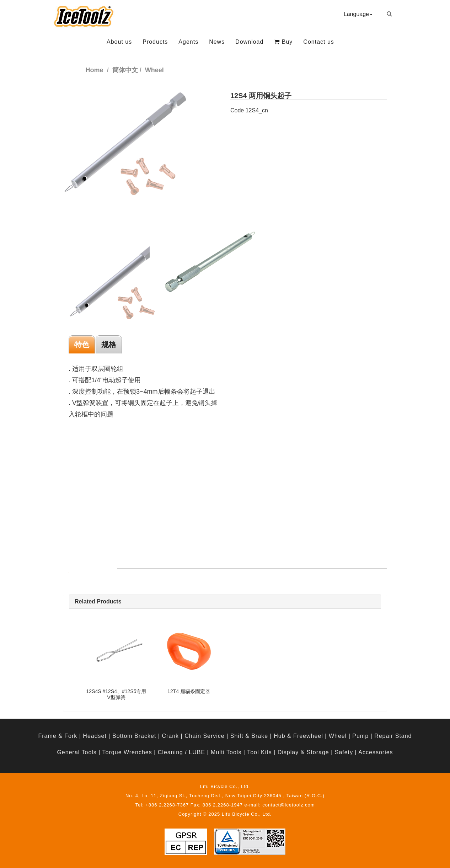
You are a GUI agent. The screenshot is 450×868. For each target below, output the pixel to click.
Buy (283, 42)
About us (119, 42)
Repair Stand (393, 736)
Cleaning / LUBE (181, 752)
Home (95, 70)
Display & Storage (303, 752)
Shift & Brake (249, 736)
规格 (109, 344)
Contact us (318, 42)
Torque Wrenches (127, 752)
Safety (344, 752)
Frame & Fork (58, 736)
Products (155, 42)
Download (249, 42)
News (217, 42)
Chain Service (205, 736)
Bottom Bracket (134, 736)
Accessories (376, 752)
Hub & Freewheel (298, 736)
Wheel (338, 736)
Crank (170, 736)
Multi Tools (226, 752)
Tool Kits (259, 752)
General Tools (77, 752)
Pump (360, 736)
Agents (188, 42)
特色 (82, 344)
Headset (95, 736)
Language (358, 14)
